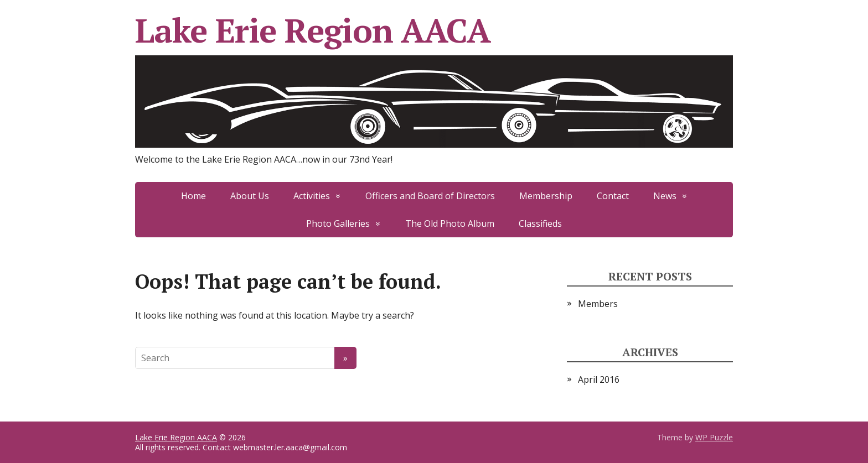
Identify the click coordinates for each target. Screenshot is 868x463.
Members (598, 304)
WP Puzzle (714, 437)
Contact (613, 196)
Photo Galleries (338, 223)
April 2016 (599, 379)
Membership (546, 196)
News (665, 196)
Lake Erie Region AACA (434, 82)
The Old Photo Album (450, 223)
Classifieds (540, 223)
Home (193, 196)
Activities (312, 196)
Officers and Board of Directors (430, 196)
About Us (250, 196)
